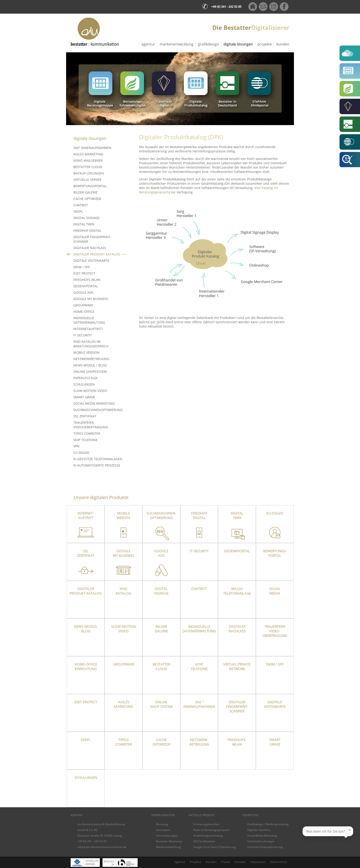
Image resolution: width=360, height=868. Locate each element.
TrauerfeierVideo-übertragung (275, 631)
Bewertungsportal (90, 186)
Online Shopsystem (90, 372)
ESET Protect (86, 702)
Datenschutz (279, 862)
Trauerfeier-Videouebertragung (91, 425)
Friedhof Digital (87, 231)
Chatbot (81, 205)
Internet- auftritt (86, 515)
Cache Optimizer (87, 199)
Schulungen (84, 384)
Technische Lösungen (261, 841)
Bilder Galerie (85, 192)
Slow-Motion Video (90, 391)
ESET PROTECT (84, 273)
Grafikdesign (208, 44)
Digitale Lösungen (238, 44)
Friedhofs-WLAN (87, 280)
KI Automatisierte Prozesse (97, 465)
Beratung (162, 824)
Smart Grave (84, 397)
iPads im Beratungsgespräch (211, 830)
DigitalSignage (161, 591)
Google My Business (91, 299)
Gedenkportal (86, 286)
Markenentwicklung (177, 44)
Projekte (265, 44)
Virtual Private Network (237, 666)
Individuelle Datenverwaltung (89, 320)
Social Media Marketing (94, 403)
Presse (225, 862)
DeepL (78, 211)
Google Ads (83, 292)
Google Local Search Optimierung (215, 847)
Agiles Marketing (88, 154)
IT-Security (83, 335)
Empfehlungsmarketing (208, 836)
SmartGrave (275, 742)
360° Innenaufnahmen (92, 148)
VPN (76, 446)
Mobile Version (86, 352)
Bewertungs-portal (275, 553)
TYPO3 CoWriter (87, 433)
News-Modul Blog (86, 629)
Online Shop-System (161, 704)
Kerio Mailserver (88, 160)
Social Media (275, 591)
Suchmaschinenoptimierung (98, 410)
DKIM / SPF (82, 267)
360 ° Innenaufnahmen (199, 704)
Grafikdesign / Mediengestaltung (268, 824)
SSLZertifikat (86, 553)
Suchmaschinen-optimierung (161, 515)
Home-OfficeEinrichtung (86, 666)
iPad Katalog (123, 591)
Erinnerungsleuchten (206, 824)
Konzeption (163, 830)
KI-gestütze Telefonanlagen (98, 459)
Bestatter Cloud (88, 167)
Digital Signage (87, 218)
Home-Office (84, 312)
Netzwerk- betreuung (199, 742)
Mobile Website (123, 515)
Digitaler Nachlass (90, 248)
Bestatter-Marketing (169, 841)
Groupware (83, 305)
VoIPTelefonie (199, 666)
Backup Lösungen (89, 173)
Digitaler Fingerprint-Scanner (92, 239)
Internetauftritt (88, 329)
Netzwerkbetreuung (91, 359)
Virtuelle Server (87, 180)
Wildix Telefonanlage (237, 591)
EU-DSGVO (81, 453)
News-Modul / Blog (90, 365)
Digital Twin (84, 224)
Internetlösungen (167, 836)
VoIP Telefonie (86, 440)
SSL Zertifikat (85, 416)
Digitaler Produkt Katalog (97, 254)
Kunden (283, 44)
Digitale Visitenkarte (91, 261)
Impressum (258, 862)
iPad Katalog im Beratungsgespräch (91, 344)
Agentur (148, 44)
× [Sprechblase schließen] (350, 832)
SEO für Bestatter (204, 841)
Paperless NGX (85, 378)
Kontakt (240, 862)
